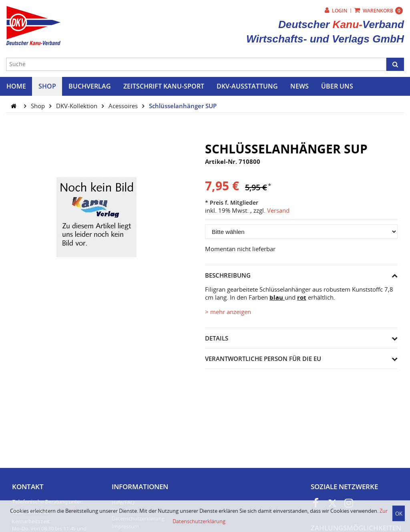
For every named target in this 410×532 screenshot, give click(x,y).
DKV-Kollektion (77, 106)
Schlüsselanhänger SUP (183, 106)
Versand (278, 210)
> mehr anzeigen (228, 312)
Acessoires (124, 106)
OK (399, 514)
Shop (39, 106)
